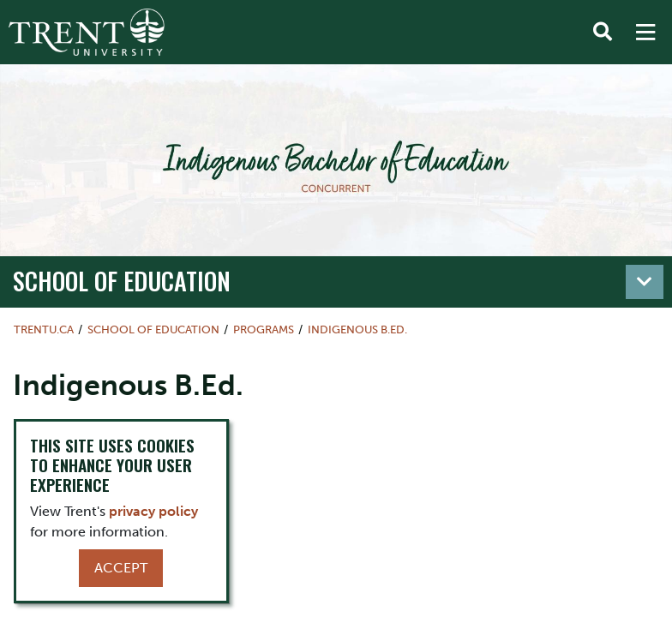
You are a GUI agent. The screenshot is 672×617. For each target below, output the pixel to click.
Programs (264, 329)
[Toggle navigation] (645, 282)
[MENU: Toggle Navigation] (645, 33)
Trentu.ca (44, 329)
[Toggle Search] (603, 33)
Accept (121, 568)
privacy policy (153, 511)
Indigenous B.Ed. (357, 329)
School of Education (122, 280)
